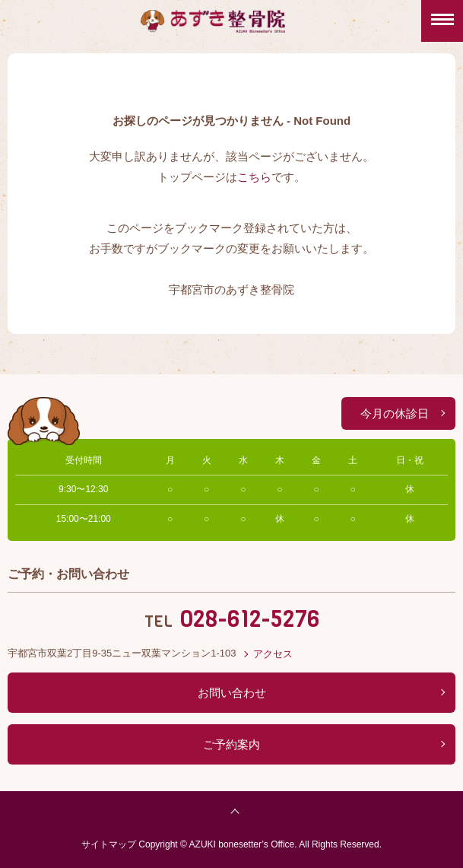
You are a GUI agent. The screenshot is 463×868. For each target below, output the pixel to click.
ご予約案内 (231, 744)
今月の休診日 (395, 413)
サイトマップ (109, 844)
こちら (254, 177)
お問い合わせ (232, 693)
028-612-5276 (250, 619)
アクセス (273, 654)
